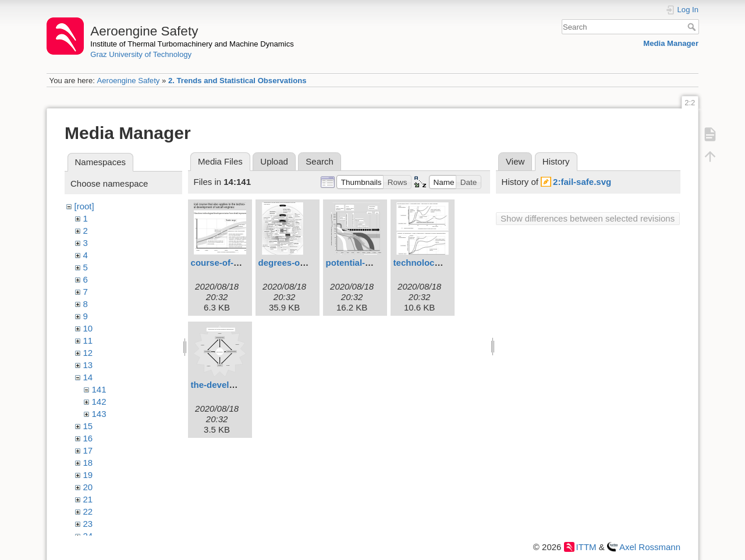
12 (88, 353)
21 (88, 499)
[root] (84, 206)
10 (88, 328)
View (515, 161)
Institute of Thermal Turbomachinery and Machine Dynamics (192, 44)
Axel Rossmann (650, 547)
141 (99, 389)
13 (88, 365)
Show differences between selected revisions (588, 218)
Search (693, 27)
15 (88, 426)
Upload (274, 161)
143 (99, 414)
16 (88, 438)
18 (88, 463)
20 (88, 487)
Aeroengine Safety (128, 81)
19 (88, 475)
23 (88, 524)
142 (99, 402)
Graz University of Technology (141, 54)
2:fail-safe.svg (582, 182)
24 (88, 536)
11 (88, 340)
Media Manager (671, 43)
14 (88, 377)
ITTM (586, 547)
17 (88, 450)
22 (88, 511)
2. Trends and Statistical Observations (237, 81)
